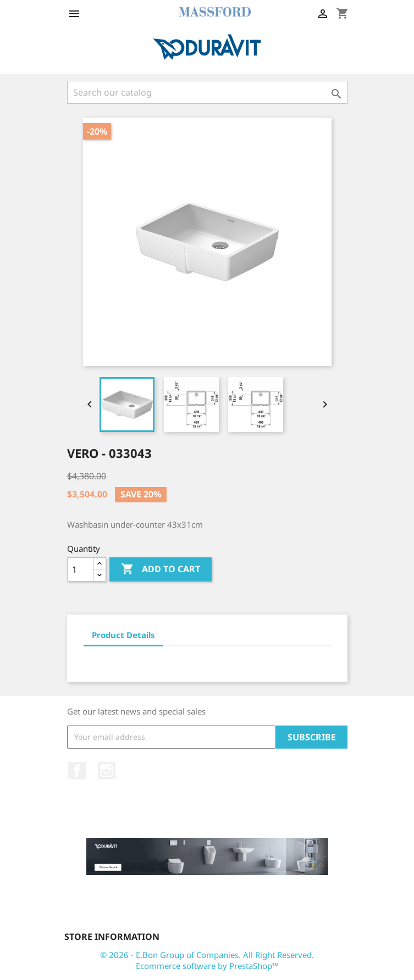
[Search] (207, 92)
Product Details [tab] (123, 635)
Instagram (107, 771)
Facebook (77, 771)
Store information (112, 937)
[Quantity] (80, 569)
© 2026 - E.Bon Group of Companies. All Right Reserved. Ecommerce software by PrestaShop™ (207, 960)
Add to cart (161, 569)
